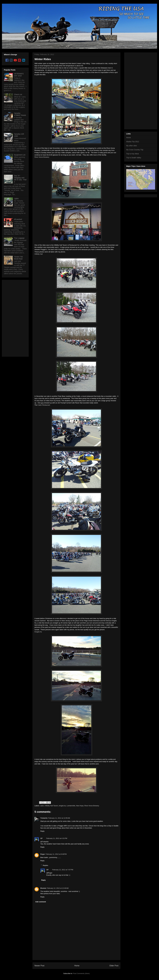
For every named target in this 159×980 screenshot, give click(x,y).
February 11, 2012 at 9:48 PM (56, 854)
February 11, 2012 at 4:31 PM (57, 838)
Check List (18, 94)
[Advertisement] (14, 318)
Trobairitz (44, 818)
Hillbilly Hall (39, 254)
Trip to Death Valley (134, 158)
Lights (16, 198)
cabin (42, 806)
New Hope (80, 806)
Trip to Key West (133, 154)
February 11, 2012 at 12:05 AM (59, 818)
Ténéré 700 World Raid (18, 258)
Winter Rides (43, 59)
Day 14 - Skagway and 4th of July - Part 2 (20, 179)
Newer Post (39, 966)
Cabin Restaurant (44, 405)
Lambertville (71, 806)
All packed (18, 219)
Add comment (41, 902)
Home (77, 966)
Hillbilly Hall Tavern (51, 806)
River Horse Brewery (42, 157)
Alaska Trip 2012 (133, 142)
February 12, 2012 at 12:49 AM (58, 888)
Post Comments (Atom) (81, 973)
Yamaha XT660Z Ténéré (20, 114)
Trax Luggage (19, 238)
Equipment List (20, 155)
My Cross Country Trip (135, 150)
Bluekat (43, 888)
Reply (42, 831)
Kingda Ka (38, 632)
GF (41, 838)
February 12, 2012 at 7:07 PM (63, 870)
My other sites (132, 146)
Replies (45, 865)
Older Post (114, 966)
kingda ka (62, 806)
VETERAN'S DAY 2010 (19, 75)
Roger (43, 854)
